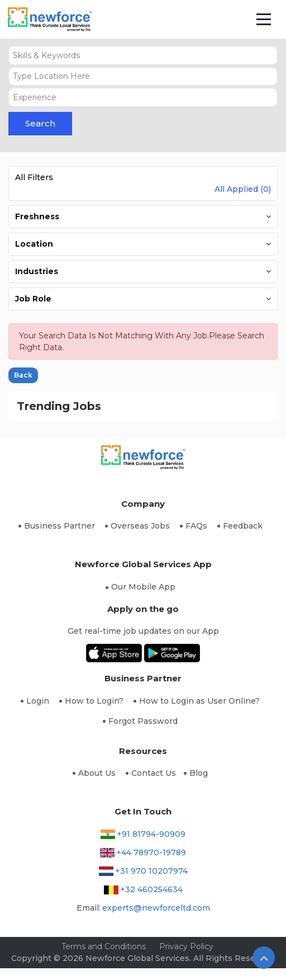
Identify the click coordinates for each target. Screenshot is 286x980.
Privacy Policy (186, 946)
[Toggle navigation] (264, 20)
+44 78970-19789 (151, 852)
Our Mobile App (143, 587)
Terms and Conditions (104, 946)
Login (38, 701)
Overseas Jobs (140, 526)
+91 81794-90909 (151, 834)
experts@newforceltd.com (156, 908)
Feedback (243, 526)
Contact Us (154, 773)
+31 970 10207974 (151, 871)
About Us (97, 773)
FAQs (196, 526)
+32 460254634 (151, 889)
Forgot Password (143, 721)
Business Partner (59, 526)
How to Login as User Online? (199, 701)
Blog (199, 773)
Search (40, 123)
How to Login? (94, 701)
